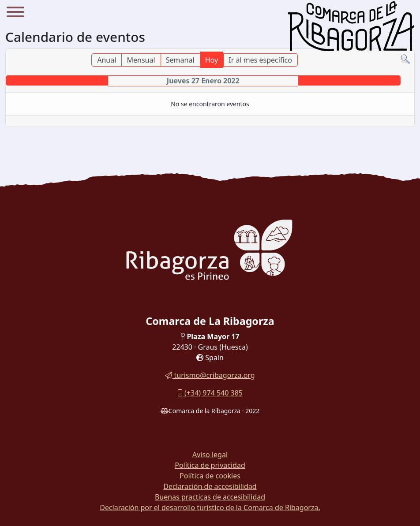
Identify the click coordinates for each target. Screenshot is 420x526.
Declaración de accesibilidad (210, 486)
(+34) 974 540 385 (210, 393)
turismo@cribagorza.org (210, 375)
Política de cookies (210, 476)
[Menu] (15, 13)
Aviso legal (210, 455)
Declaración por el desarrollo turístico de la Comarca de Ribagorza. (210, 507)
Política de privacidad (210, 465)
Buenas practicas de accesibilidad (210, 497)
